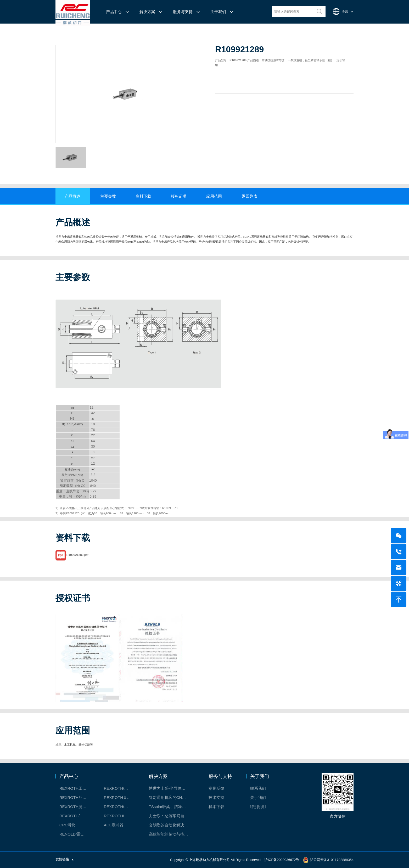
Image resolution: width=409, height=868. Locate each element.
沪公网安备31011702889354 (332, 860)
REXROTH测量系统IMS (76, 807)
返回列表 (250, 196)
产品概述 (72, 196)
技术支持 (216, 797)
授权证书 (179, 196)
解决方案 (147, 12)
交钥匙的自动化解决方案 (170, 825)
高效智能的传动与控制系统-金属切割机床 (171, 834)
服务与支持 (183, 12)
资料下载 (143, 196)
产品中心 (114, 12)
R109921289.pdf (77, 569)
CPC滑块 (68, 825)
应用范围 (214, 196)
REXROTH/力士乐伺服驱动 (120, 816)
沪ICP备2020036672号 (282, 860)
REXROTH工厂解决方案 (76, 788)
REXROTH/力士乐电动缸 (120, 807)
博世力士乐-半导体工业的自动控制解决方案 (171, 788)
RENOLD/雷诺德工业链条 (76, 834)
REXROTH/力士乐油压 (76, 816)
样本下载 (216, 807)
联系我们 (258, 788)
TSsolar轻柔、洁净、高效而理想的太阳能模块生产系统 (171, 807)
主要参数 (108, 196)
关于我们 (218, 12)
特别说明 (258, 807)
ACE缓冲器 (114, 825)
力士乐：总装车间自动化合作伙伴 (171, 816)
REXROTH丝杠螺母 (76, 797)
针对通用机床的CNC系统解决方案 (171, 797)
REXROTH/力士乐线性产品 (120, 788)
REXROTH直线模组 (120, 797)
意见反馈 (216, 788)
